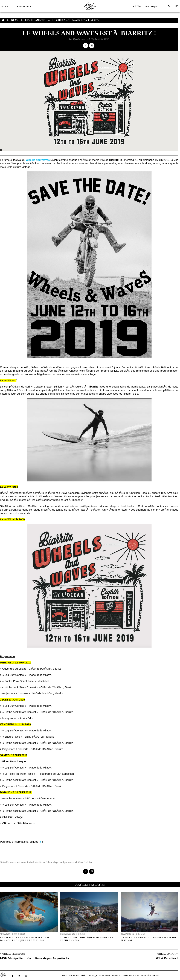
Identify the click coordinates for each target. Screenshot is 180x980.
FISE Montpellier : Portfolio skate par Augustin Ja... (36, 958)
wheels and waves (18, 862)
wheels (71, 862)
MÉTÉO (137, 6)
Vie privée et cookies (150, 976)
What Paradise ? (167, 958)
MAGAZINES (24, 6)
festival (31, 862)
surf (45, 862)
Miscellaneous (35, 20)
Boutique (152, 6)
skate (50, 862)
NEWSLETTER (105, 976)
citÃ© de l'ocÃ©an (84, 862)
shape (56, 862)
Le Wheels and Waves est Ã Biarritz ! (76, 20)
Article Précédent (13, 954)
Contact (116, 976)
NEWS (4, 6)
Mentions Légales (131, 976)
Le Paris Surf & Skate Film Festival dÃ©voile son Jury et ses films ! (25, 939)
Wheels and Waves (38, 160)
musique (63, 862)
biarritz (38, 862)
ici (40, 842)
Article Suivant (167, 954)
